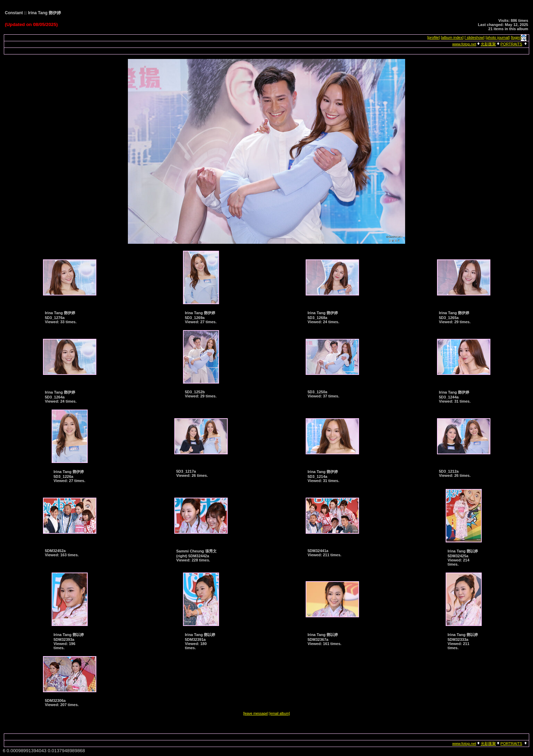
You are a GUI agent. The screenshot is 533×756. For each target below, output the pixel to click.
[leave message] (256, 714)
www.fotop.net (464, 44)
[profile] (434, 37)
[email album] (279, 714)
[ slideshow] (475, 37)
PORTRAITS (511, 44)
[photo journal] (498, 37)
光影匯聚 (488, 44)
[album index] (452, 37)
